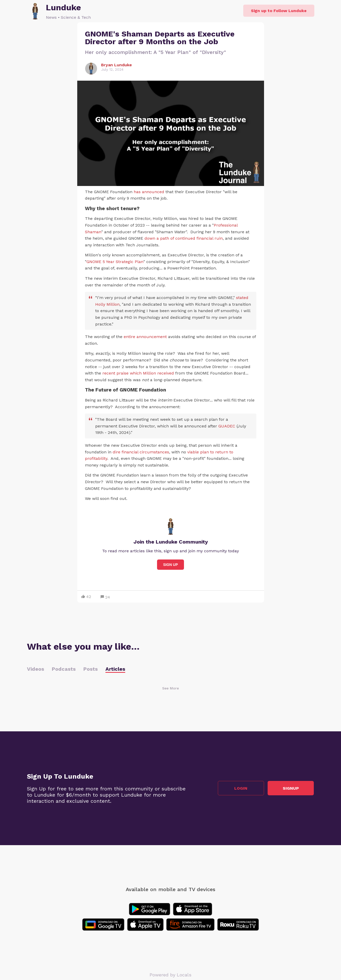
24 (105, 597)
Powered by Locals (170, 975)
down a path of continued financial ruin (184, 238)
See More (170, 688)
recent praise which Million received (138, 373)
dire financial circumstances (141, 452)
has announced (149, 192)
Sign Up (171, 565)
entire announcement (145, 337)
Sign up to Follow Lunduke (279, 11)
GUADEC (227, 426)
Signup (291, 788)
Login (241, 788)
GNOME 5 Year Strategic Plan (115, 262)
